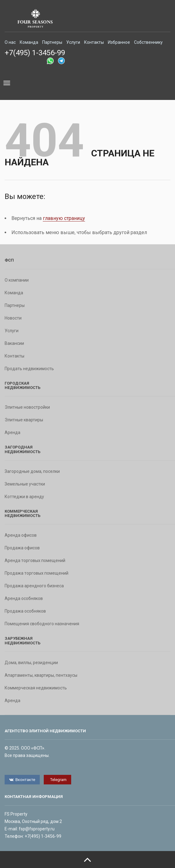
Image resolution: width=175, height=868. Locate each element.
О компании (17, 280)
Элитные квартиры (24, 420)
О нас (10, 42)
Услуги (73, 42)
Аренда (12, 432)
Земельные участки (25, 484)
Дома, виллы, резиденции (31, 663)
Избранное (119, 42)
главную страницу (64, 218)
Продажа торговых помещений (37, 573)
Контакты (94, 42)
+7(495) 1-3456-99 (35, 53)
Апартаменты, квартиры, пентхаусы (41, 675)
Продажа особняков (25, 611)
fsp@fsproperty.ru (37, 829)
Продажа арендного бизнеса (34, 586)
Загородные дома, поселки (32, 471)
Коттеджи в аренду (24, 497)
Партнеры (52, 42)
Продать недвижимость (29, 369)
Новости (13, 318)
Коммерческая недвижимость (36, 688)
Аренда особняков (24, 598)
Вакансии (14, 343)
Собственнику (148, 42)
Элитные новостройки (27, 407)
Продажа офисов (22, 548)
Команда (29, 42)
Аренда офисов (21, 535)
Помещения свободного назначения (42, 624)
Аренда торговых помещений (35, 560)
